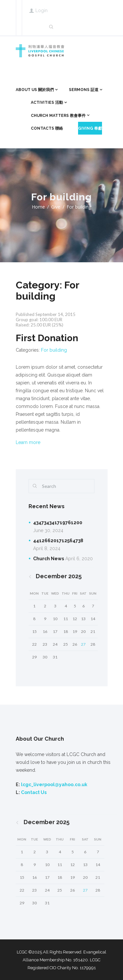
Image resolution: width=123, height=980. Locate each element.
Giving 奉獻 (90, 128)
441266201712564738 (58, 541)
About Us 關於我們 (35, 90)
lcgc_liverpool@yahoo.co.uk (54, 785)
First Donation (47, 338)
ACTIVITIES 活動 (47, 102)
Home (38, 207)
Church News (49, 559)
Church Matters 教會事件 (58, 116)
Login (41, 10)
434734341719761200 (58, 523)
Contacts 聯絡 (47, 128)
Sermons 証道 (84, 90)
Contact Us (34, 792)
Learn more (28, 442)
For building (54, 350)
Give (56, 207)
